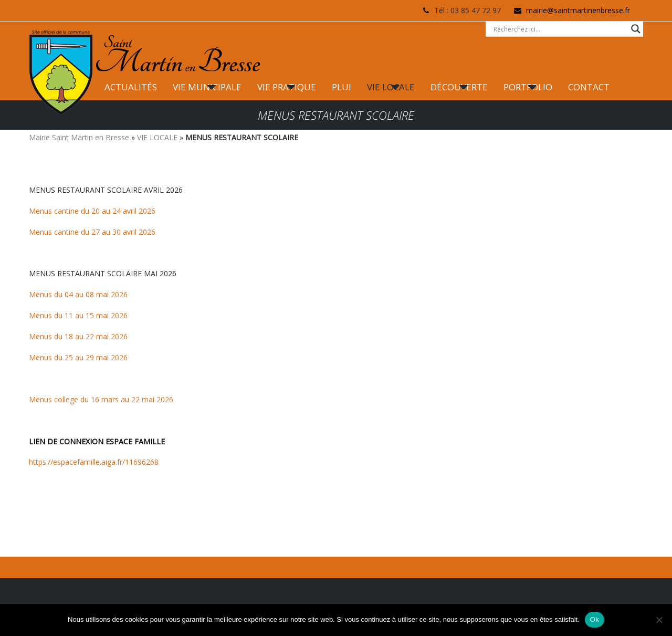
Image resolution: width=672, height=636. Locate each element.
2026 (164, 399)
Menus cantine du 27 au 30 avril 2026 (92, 232)
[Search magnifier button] (636, 29)
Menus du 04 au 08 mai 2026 (78, 294)
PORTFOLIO (528, 87)
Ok (595, 619)
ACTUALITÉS (131, 87)
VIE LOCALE (391, 87)
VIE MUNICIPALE (207, 87)
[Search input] (560, 29)
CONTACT (589, 87)
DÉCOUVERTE (459, 87)
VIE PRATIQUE (287, 87)
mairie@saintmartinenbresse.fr (578, 10)
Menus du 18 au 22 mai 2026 (78, 336)
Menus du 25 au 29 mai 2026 (78, 357)
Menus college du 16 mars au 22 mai (92, 399)
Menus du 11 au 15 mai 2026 (78, 315)
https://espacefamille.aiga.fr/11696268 (94, 462)
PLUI (342, 87)
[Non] (659, 620)
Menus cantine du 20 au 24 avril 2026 (92, 211)
